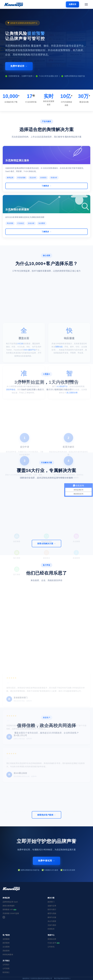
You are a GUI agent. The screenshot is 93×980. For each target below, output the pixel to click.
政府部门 (51, 902)
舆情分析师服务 (9, 906)
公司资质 (6, 968)
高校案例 (6, 951)
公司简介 (6, 965)
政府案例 (6, 943)
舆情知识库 (52, 939)
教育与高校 (52, 913)
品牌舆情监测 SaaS (10, 902)
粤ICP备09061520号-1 (62, 978)
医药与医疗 (52, 909)
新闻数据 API (9, 910)
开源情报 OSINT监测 (11, 913)
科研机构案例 (8, 955)
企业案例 (6, 947)
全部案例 (6, 939)
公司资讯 (51, 947)
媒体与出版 (52, 917)
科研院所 (51, 929)
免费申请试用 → (19, 66)
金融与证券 (52, 906)
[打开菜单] (86, 4)
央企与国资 (52, 921)
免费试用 (72, 4)
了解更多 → (46, 186)
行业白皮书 (54, 943)
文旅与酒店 (52, 925)
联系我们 (6, 972)
